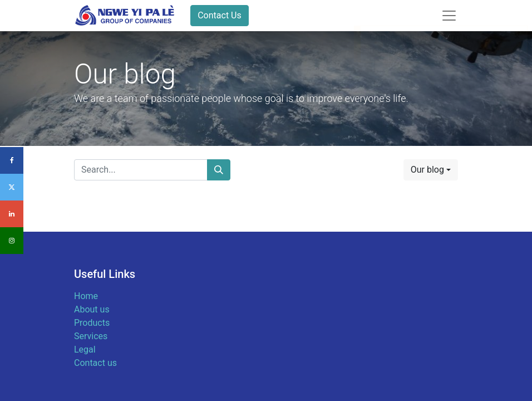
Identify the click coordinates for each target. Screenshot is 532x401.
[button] (431, 170)
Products (92, 323)
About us (92, 309)
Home (86, 296)
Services (91, 336)
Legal (85, 349)
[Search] (219, 170)
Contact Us (220, 15)
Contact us (95, 363)
